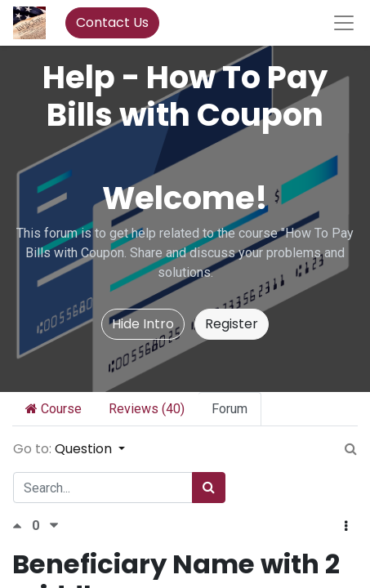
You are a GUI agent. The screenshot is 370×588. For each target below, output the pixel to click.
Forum (230, 409)
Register (232, 324)
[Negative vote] (54, 526)
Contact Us (112, 22)
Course (53, 409)
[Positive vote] (22, 526)
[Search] (209, 488)
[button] (346, 527)
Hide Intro (143, 324)
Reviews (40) (147, 409)
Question (85, 449)
